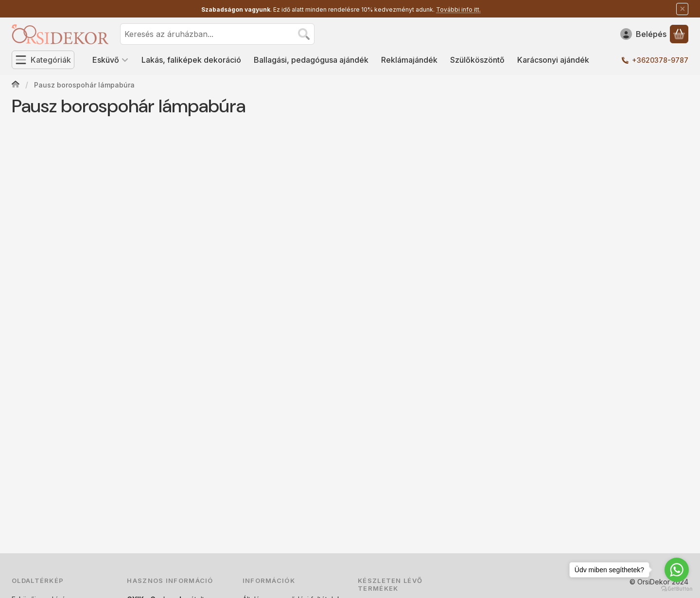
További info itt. (458, 9)
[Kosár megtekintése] (679, 34)
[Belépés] (643, 34)
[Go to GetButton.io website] (677, 588)
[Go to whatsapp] (677, 570)
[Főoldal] (16, 85)
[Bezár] (682, 9)
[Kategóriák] (43, 60)
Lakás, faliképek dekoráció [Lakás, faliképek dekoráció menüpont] (191, 60)
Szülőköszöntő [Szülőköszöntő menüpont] (477, 60)
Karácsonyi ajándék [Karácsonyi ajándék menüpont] (553, 60)
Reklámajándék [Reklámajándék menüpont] (409, 60)
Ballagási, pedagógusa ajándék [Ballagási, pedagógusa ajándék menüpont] (311, 60)
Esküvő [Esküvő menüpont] (111, 60)
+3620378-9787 (660, 60)
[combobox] (217, 34)
